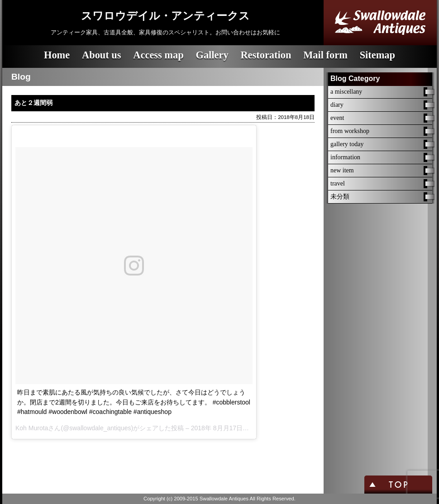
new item (342, 170)
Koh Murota (32, 428)
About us (102, 55)
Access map (158, 55)
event (337, 118)
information (345, 157)
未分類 (340, 197)
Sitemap (377, 55)
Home (57, 55)
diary (337, 105)
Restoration (266, 55)
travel (338, 183)
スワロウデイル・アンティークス (165, 16)
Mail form (325, 55)
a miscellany (346, 92)
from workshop (350, 131)
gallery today (347, 144)
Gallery (212, 55)
